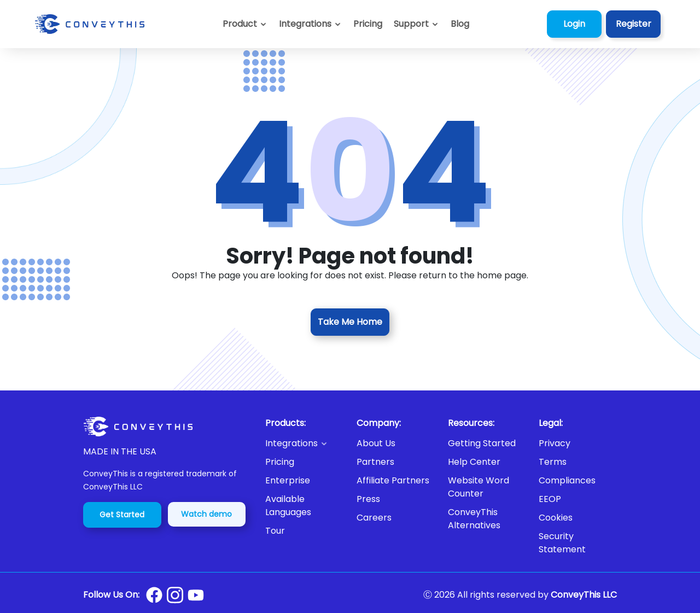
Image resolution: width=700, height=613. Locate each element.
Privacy (555, 443)
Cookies (556, 518)
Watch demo (206, 514)
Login (574, 24)
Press (368, 499)
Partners (375, 462)
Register (634, 24)
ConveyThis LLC (584, 595)
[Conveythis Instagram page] (175, 595)
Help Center (474, 462)
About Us (376, 443)
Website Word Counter (479, 487)
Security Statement (562, 543)
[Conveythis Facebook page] (154, 595)
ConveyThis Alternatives (474, 519)
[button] (416, 24)
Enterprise (288, 480)
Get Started (122, 515)
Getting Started (482, 443)
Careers (374, 518)
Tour (275, 531)
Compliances (567, 480)
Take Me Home (350, 322)
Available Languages (288, 506)
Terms (553, 462)
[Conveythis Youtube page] (196, 595)
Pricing (280, 462)
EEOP (550, 499)
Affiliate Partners (393, 480)
